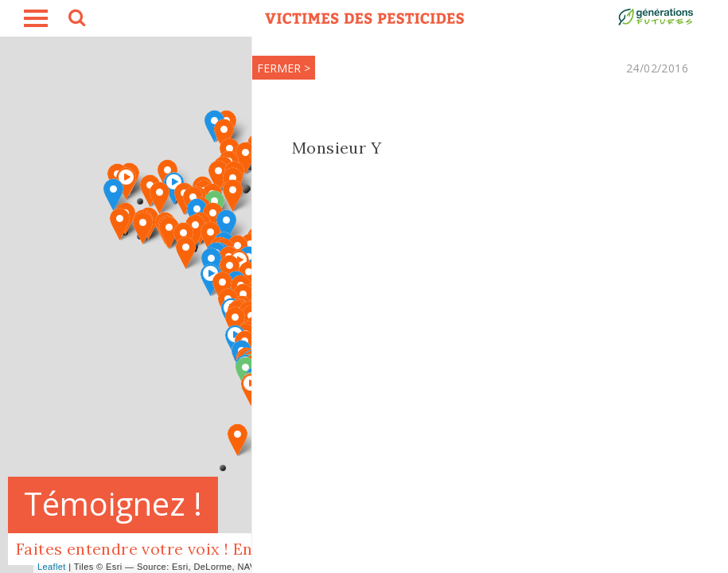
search (76, 20)
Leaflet (52, 567)
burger (36, 18)
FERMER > (283, 68)
